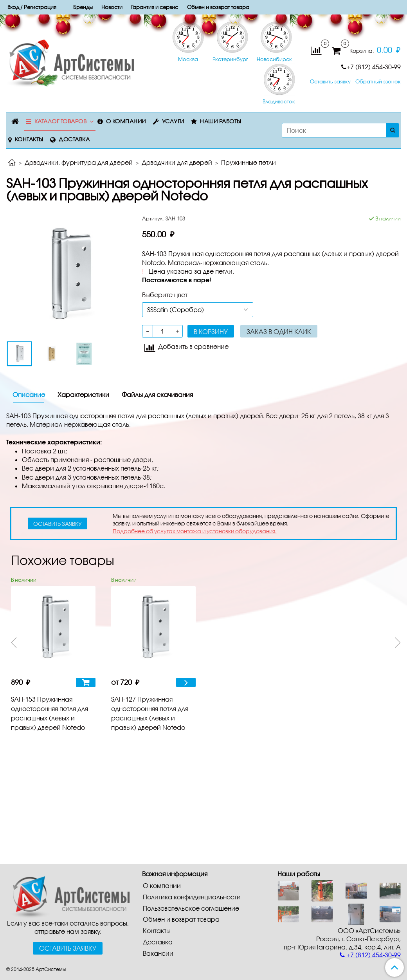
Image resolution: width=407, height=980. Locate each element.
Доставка (74, 139)
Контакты (29, 139)
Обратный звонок (378, 82)
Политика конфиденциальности (192, 897)
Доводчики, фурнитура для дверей (79, 162)
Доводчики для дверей (177, 162)
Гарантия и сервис (155, 7)
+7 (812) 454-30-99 (371, 67)
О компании (126, 121)
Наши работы (221, 121)
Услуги (173, 121)
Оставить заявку (330, 82)
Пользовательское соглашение (191, 908)
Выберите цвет (165, 295)
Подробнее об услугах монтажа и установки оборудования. (195, 531)
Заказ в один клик (279, 331)
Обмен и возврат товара (181, 919)
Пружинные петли (249, 162)
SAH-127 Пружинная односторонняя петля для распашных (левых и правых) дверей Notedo (150, 713)
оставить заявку (58, 524)
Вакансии (158, 953)
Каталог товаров (61, 121)
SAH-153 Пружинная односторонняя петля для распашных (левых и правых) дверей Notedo (50, 713)
